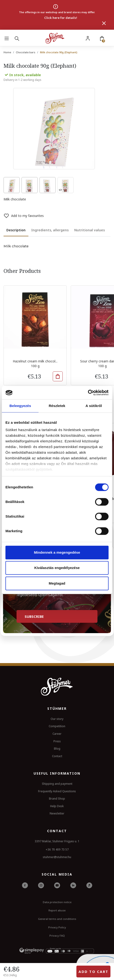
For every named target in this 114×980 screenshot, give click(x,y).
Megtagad (57, 583)
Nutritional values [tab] (90, 230)
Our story (57, 719)
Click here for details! (61, 18)
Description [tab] (16, 230)
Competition (57, 726)
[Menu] (7, 38)
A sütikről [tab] (94, 406)
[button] (58, 376)
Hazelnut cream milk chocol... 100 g (35, 363)
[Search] (18, 38)
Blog (57, 749)
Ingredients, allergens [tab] (50, 230)
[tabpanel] (57, 246)
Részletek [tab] (57, 406)
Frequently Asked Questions (57, 791)
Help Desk (57, 806)
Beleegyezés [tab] (20, 406)
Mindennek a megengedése (57, 552)
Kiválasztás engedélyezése (57, 568)
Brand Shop (57, 799)
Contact (57, 756)
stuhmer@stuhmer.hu (57, 857)
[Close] (104, 23)
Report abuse (57, 910)
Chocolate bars (26, 52)
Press (57, 741)
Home (7, 52)
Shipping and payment (57, 784)
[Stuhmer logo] (55, 38)
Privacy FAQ (57, 936)
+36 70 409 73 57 (57, 849)
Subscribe (34, 616)
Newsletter (57, 813)
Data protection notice (57, 902)
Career (57, 734)
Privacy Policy (57, 927)
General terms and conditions (57, 919)
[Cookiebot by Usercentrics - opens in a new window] (88, 393)
